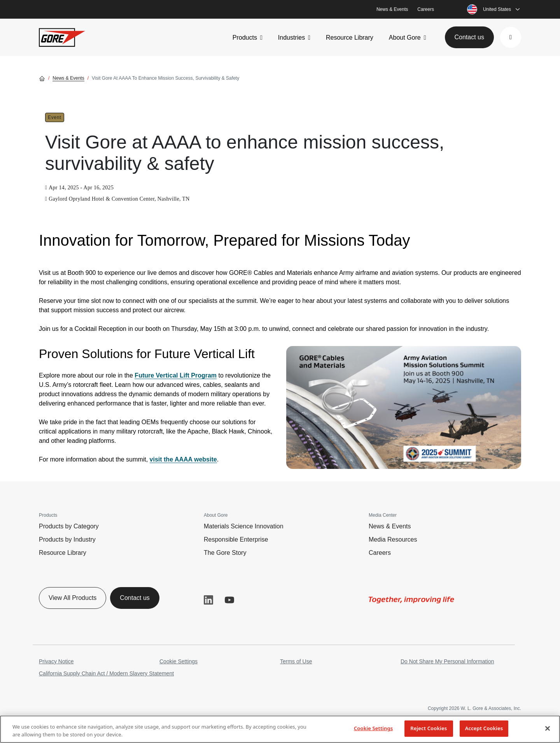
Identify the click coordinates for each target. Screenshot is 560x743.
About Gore (405, 38)
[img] (404, 407)
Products (245, 38)
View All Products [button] (73, 598)
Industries (291, 38)
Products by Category (69, 526)
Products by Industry (67, 539)
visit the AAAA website (183, 459)
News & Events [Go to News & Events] (68, 78)
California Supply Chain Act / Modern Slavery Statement (106, 673)
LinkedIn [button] (208, 600)
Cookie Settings (178, 661)
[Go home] (42, 78)
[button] (511, 37)
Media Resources (393, 539)
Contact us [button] (469, 37)
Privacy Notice (56, 661)
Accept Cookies (484, 728)
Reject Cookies (429, 728)
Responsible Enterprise (236, 539)
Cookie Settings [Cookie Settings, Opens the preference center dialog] (373, 728)
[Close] (548, 728)
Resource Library (350, 38)
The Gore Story (225, 553)
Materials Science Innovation (244, 526)
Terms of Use (296, 661)
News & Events (392, 9)
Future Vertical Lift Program (176, 375)
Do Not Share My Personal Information (447, 661)
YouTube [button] (229, 600)
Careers (426, 9)
